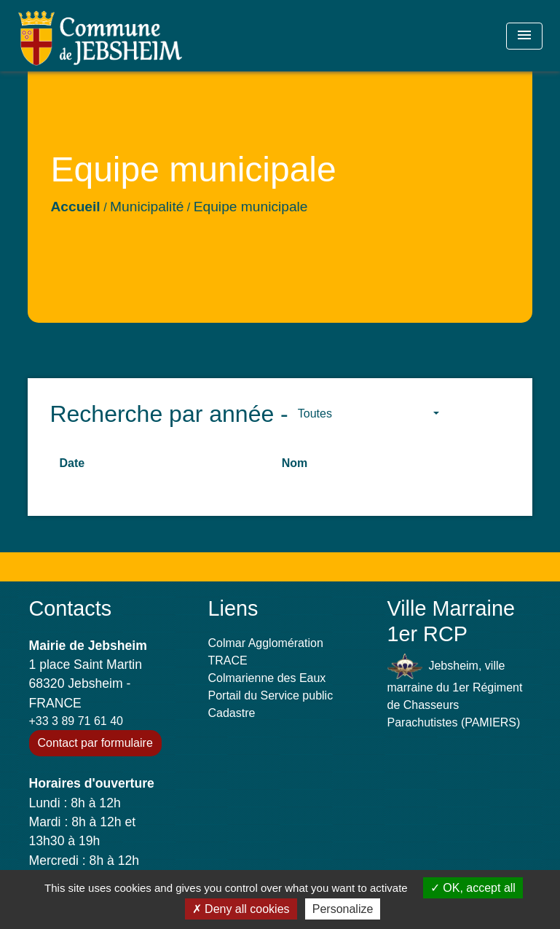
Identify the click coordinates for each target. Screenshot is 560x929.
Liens (233, 608)
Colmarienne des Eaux (267, 678)
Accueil (75, 207)
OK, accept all (473, 888)
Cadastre (232, 713)
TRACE (228, 661)
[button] (368, 414)
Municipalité (147, 207)
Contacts (71, 608)
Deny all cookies (241, 909)
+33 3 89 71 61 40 (76, 721)
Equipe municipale (251, 207)
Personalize (343, 909)
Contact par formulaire (95, 743)
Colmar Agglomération (266, 643)
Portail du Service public (271, 695)
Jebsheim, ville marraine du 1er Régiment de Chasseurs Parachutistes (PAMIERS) (455, 691)
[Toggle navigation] (524, 36)
